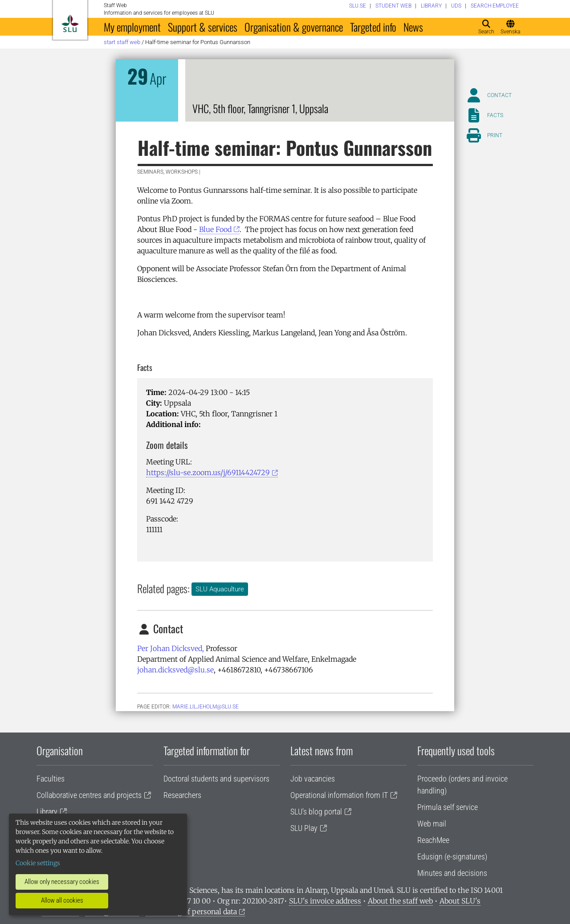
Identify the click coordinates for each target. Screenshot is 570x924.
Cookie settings (38, 863)
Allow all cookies (62, 900)
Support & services (203, 27)
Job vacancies (313, 779)
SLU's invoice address (325, 901)
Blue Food (215, 229)
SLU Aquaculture (220, 589)
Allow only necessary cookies (62, 882)
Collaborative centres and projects (89, 795)
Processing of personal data (191, 912)
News (413, 27)
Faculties (51, 779)
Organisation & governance (294, 27)
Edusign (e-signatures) (452, 857)
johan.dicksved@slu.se (175, 670)
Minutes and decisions (452, 873)
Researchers (182, 795)
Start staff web (122, 42)
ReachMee (433, 840)
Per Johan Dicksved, (171, 648)
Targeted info (373, 27)
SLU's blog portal (316, 812)
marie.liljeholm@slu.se (206, 707)
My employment (132, 27)
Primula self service (448, 807)
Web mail (432, 824)
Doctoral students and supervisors (216, 779)
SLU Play (304, 828)
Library (47, 812)
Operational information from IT (339, 795)
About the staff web (400, 901)
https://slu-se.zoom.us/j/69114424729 (208, 472)
